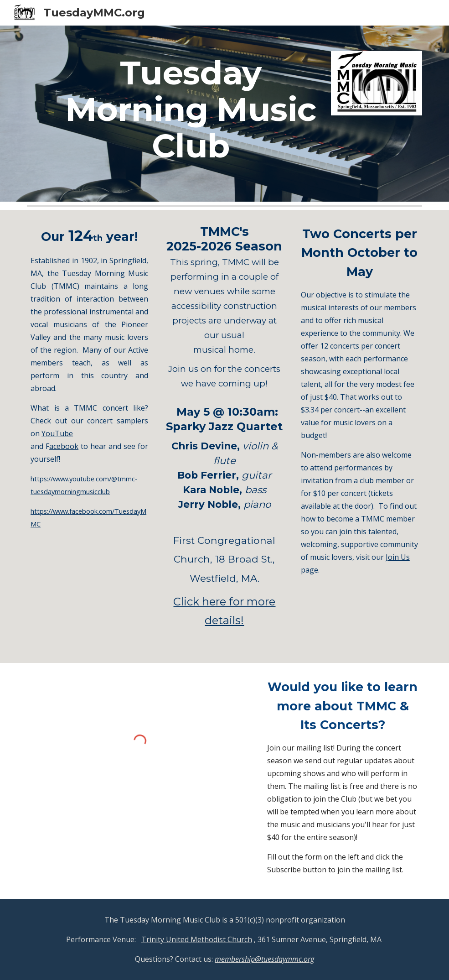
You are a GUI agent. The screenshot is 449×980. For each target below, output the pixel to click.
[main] (191, 114)
